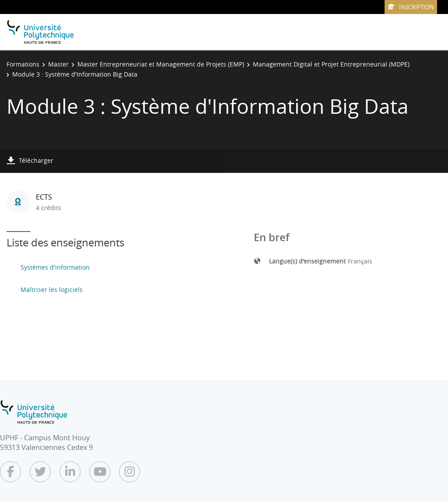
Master (58, 64)
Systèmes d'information (55, 267)
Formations (23, 64)
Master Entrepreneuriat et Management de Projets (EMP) (161, 64)
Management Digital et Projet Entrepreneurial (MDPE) (331, 64)
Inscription (411, 7)
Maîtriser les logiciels (52, 290)
